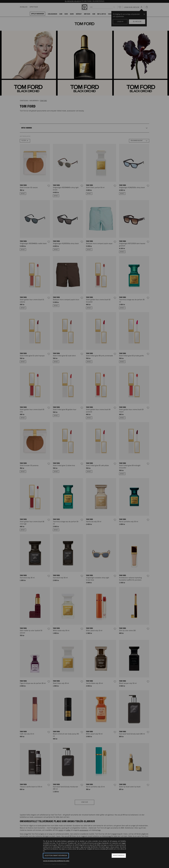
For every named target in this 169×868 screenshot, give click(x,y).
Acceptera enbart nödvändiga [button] (56, 856)
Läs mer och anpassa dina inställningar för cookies (56, 861)
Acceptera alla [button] (119, 856)
